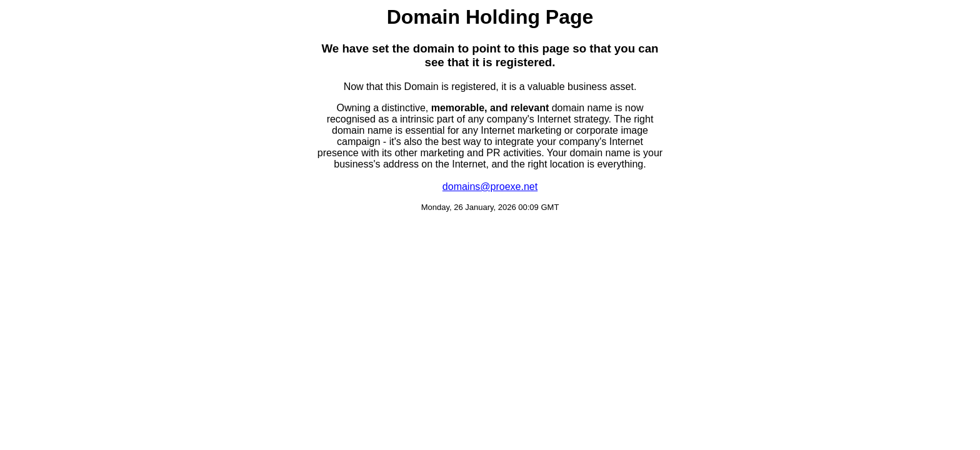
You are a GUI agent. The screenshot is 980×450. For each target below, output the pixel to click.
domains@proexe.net (490, 187)
